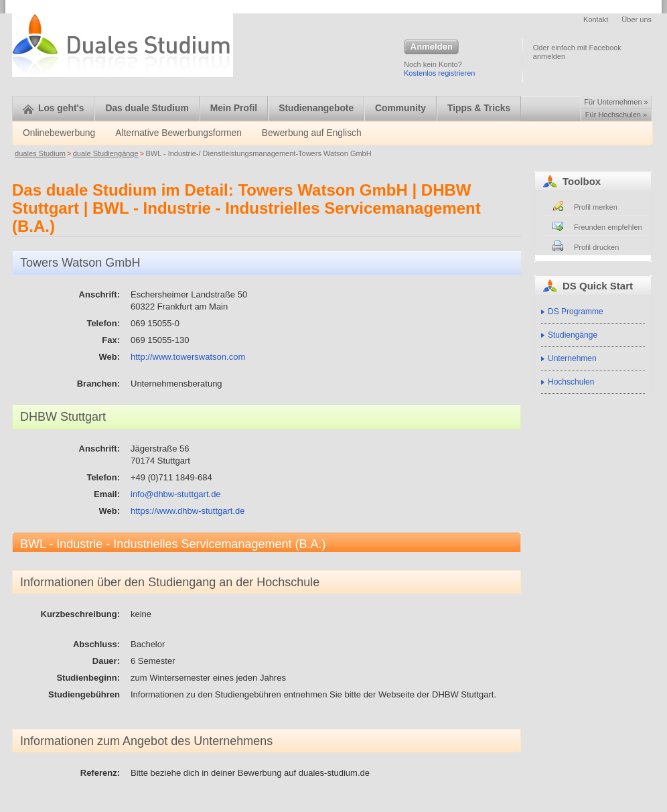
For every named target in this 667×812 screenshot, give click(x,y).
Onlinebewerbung (59, 133)
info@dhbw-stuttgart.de (176, 494)
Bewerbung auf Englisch (312, 133)
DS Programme (576, 312)
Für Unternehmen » (616, 102)
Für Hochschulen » (616, 115)
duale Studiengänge (106, 153)
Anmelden (431, 48)
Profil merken (596, 207)
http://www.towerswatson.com (188, 357)
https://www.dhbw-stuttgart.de (188, 511)
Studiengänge (573, 335)
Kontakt (596, 19)
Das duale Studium (147, 108)
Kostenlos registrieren (439, 73)
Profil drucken (596, 247)
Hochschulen (571, 382)
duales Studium (40, 153)
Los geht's (53, 108)
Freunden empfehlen (608, 227)
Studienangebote (316, 108)
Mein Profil (234, 108)
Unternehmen (572, 358)
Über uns (637, 19)
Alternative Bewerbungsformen (178, 133)
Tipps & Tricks (479, 108)
